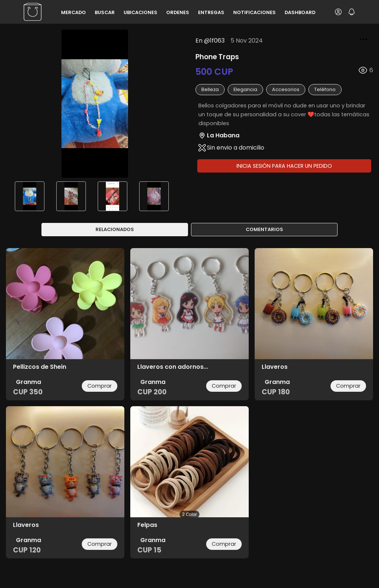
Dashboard (300, 12)
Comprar (100, 386)
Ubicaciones (140, 12)
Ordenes (178, 12)
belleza (210, 89)
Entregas (211, 12)
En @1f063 (210, 41)
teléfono (325, 89)
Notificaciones (254, 12)
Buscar (105, 12)
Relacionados (115, 229)
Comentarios (264, 229)
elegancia (245, 89)
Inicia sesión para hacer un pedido (284, 166)
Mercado (73, 12)
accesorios (286, 89)
